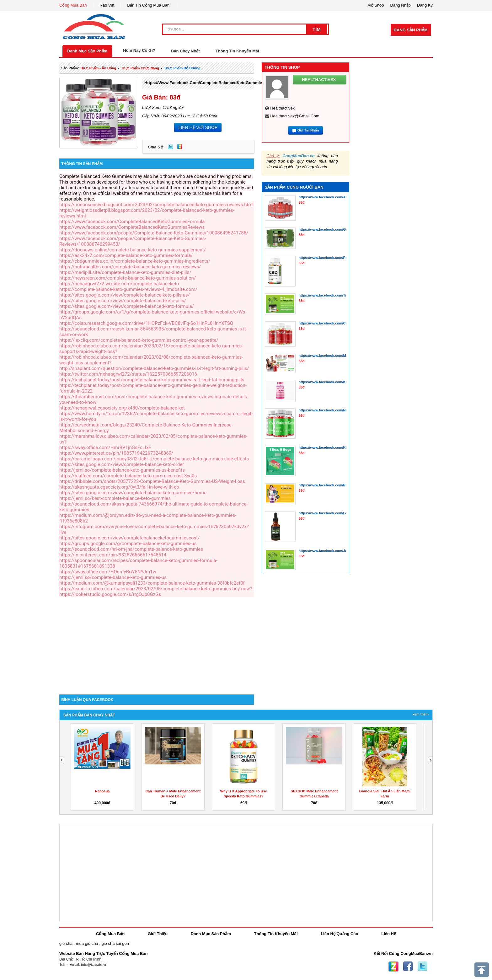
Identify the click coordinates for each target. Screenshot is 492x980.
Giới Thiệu (158, 934)
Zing (180, 147)
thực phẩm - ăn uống (98, 68)
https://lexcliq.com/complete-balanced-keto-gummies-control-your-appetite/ (139, 340)
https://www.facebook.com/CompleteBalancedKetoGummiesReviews (132, 227)
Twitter (170, 147)
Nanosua (102, 791)
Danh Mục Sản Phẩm (87, 51)
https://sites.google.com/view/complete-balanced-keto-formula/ (127, 306)
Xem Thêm (421, 714)
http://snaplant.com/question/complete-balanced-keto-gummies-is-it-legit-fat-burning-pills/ (154, 368)
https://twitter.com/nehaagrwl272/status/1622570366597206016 (128, 374)
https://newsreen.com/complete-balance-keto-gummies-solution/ (128, 278)
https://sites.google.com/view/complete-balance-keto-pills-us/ (125, 295)
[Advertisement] (157, 641)
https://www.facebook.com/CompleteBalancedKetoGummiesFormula (212, 83)
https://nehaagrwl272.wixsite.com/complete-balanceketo (119, 284)
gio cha (66, 943)
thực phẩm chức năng (140, 68)
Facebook (408, 967)
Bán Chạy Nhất (185, 51)
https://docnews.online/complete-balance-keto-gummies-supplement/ (133, 250)
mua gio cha (87, 943)
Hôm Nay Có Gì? (139, 50)
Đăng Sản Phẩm (411, 30)
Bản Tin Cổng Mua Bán (148, 5)
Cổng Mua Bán (73, 5)
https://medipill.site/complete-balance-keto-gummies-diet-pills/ (125, 272)
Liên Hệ (389, 934)
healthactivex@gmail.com (295, 116)
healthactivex (282, 108)
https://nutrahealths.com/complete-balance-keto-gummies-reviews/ (130, 267)
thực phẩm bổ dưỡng (182, 68)
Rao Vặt (107, 5)
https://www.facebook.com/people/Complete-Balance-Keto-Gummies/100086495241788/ (154, 233)
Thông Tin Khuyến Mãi (237, 51)
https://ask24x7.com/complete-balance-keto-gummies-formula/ (126, 255)
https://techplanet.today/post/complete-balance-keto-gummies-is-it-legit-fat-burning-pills (152, 380)
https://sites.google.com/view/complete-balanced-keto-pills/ (123, 301)
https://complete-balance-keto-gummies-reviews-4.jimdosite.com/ (128, 289)
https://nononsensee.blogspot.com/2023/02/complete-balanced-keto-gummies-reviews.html (156, 205)
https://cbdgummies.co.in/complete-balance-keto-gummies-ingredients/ (135, 261)
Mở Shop (376, 5)
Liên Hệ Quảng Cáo (339, 934)
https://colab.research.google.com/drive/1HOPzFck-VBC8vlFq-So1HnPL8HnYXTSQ (146, 323)
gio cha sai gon (115, 943)
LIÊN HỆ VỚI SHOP (198, 127)
